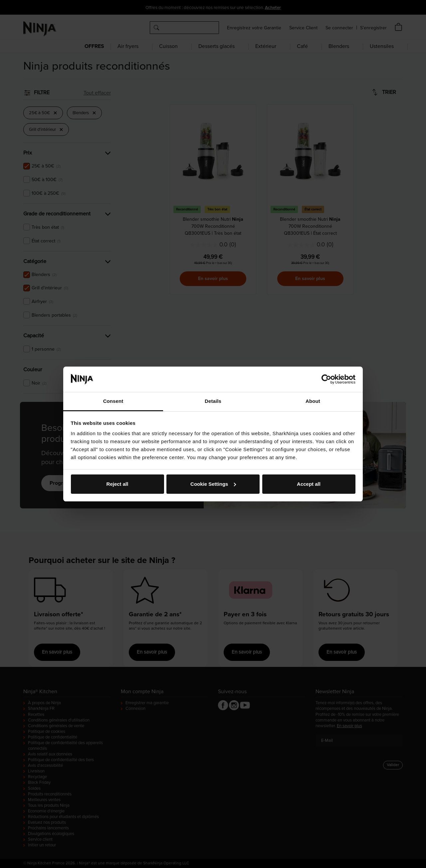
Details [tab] (213, 401)
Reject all (117, 484)
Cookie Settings (213, 484)
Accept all (309, 484)
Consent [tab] (113, 401)
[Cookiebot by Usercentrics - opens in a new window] (326, 379)
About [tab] (313, 401)
